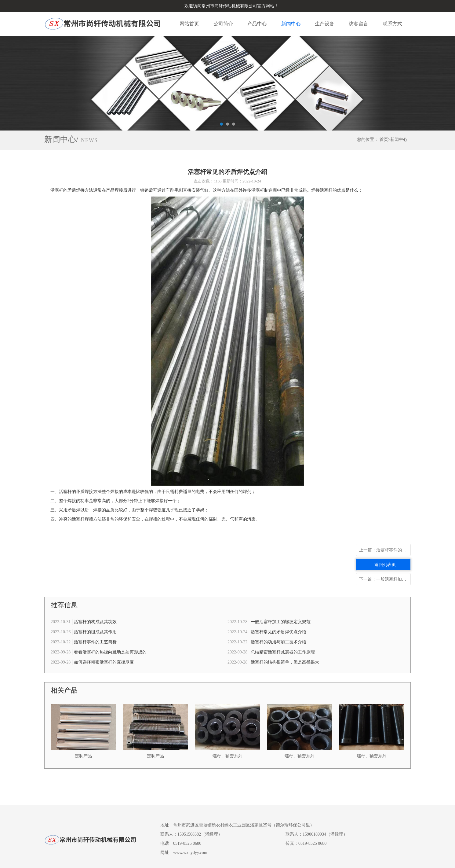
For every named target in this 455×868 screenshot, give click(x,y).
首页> (385, 140)
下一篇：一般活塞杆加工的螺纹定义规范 (385, 579)
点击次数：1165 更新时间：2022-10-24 (227, 181)
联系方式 (392, 24)
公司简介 (223, 24)
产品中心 (257, 24)
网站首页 (189, 24)
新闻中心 (291, 24)
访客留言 (359, 24)
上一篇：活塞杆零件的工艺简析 (385, 550)
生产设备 (325, 24)
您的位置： (368, 140)
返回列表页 (385, 565)
